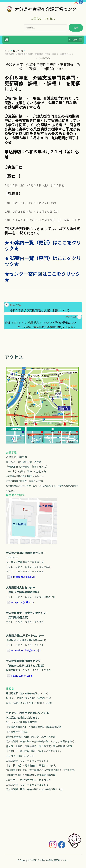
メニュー (75, 40)
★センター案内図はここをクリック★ (42, 277)
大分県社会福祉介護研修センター (48, 9)
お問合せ (36, 18)
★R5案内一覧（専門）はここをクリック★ (43, 261)
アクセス (50, 18)
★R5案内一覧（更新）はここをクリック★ (43, 245)
